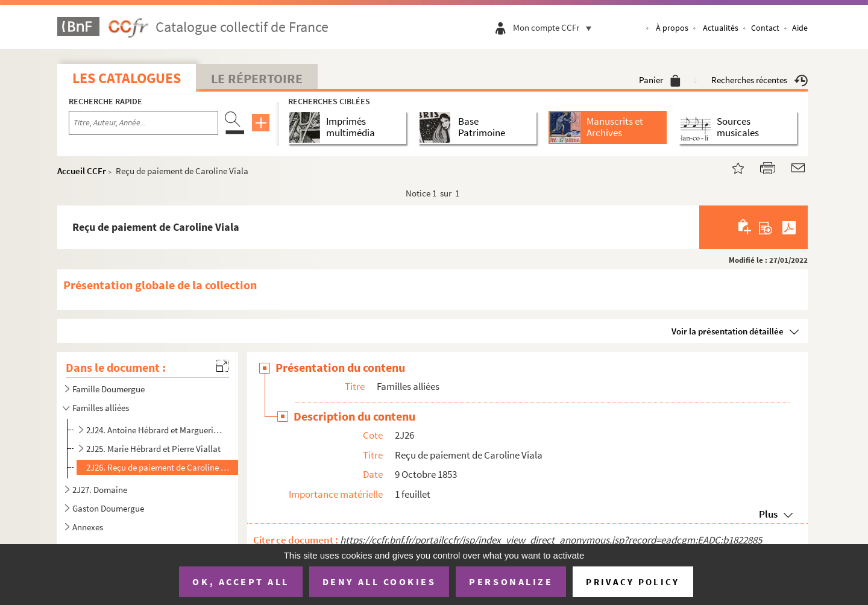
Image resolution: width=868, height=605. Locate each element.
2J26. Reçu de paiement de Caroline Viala (159, 467)
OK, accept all (241, 581)
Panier (660, 80)
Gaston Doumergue (108, 508)
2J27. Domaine (100, 490)
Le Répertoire (257, 78)
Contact (765, 28)
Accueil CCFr (82, 171)
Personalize (511, 581)
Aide (800, 28)
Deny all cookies (379, 581)
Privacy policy (633, 582)
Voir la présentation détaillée (728, 331)
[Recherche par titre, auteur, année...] (143, 123)
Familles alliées (101, 408)
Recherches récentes (759, 80)
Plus (768, 514)
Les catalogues (127, 78)
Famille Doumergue (108, 389)
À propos (672, 28)
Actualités (721, 28)
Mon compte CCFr (555, 27)
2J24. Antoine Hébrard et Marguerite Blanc (154, 430)
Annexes (88, 527)
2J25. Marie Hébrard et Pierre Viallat (153, 449)
